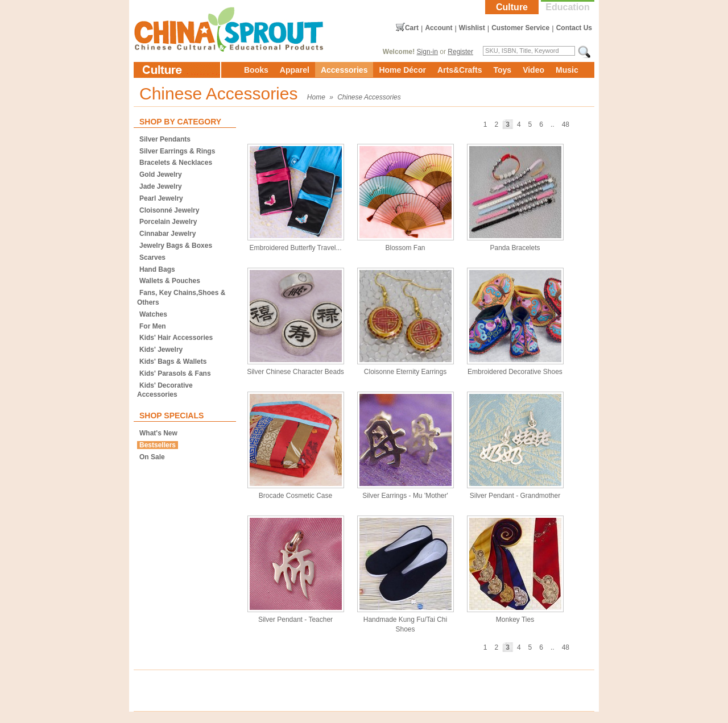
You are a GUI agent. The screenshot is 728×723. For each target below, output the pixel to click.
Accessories (344, 70)
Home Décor (402, 70)
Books (256, 70)
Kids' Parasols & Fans (175, 373)
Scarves (152, 257)
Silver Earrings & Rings (177, 151)
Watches (153, 314)
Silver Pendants (165, 139)
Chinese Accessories (369, 97)
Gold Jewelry (161, 174)
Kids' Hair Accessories (176, 338)
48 (566, 124)
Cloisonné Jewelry (169, 210)
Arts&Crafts (460, 70)
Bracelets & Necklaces (176, 163)
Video (533, 70)
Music (567, 70)
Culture (512, 7)
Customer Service (520, 28)
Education (567, 7)
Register (460, 52)
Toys (502, 70)
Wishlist (472, 28)
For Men (153, 326)
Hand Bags (157, 269)
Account (439, 28)
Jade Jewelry (161, 186)
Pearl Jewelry (161, 198)
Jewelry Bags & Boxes (176, 246)
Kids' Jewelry (161, 350)
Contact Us (574, 28)
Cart (412, 28)
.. (553, 124)
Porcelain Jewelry (168, 222)
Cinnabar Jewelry (167, 234)
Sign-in (427, 52)
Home (316, 97)
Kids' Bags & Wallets (173, 361)
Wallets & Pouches (170, 281)
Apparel (295, 70)
